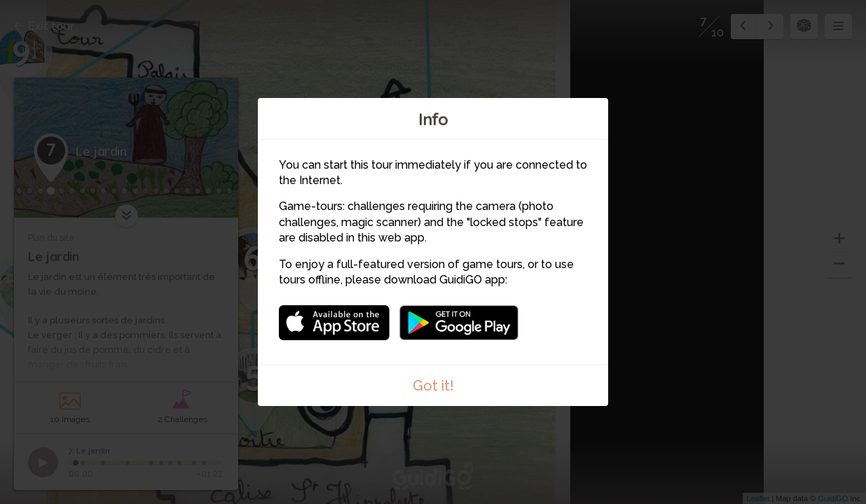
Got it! (433, 386)
